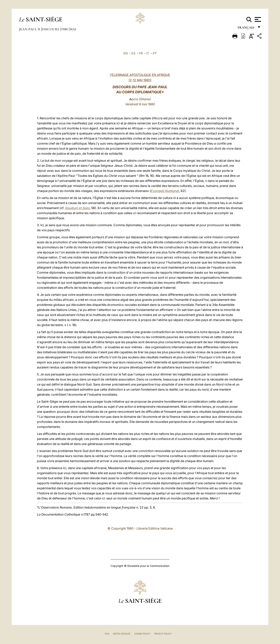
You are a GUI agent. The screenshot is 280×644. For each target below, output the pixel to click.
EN (126, 53)
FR (141, 53)
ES (133, 53)
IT (148, 53)
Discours (51, 29)
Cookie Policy (142, 634)
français (246, 29)
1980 (65, 29)
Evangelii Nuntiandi (165, 191)
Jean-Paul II (30, 29)
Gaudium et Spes (77, 208)
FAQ (107, 634)
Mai (73, 29)
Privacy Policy (163, 634)
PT (155, 53)
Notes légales (122, 634)
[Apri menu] (257, 19)
